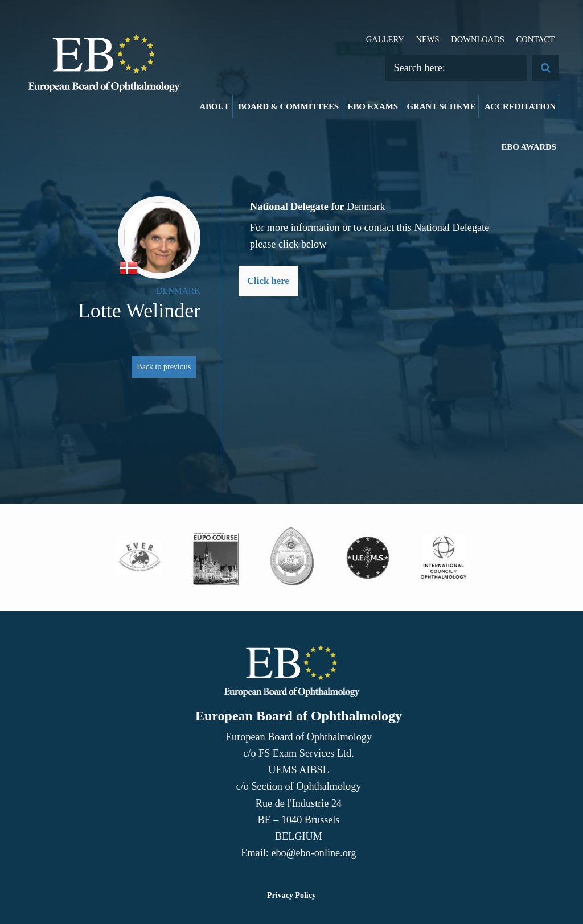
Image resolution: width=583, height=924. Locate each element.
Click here (268, 281)
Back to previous (164, 367)
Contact (535, 39)
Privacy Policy (291, 895)
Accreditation (520, 106)
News (427, 39)
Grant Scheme (441, 106)
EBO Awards (529, 147)
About (214, 106)
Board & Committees (289, 106)
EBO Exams (373, 106)
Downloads (478, 39)
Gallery (385, 39)
